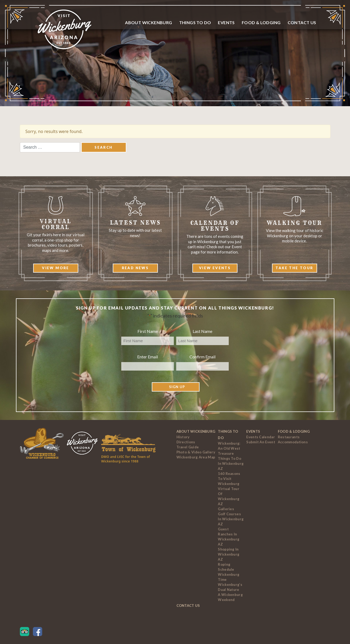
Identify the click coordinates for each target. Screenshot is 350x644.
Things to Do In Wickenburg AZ (231, 463)
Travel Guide (188, 447)
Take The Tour (294, 268)
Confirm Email (202, 357)
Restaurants (289, 437)
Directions (186, 442)
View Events (215, 268)
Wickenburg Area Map (196, 457)
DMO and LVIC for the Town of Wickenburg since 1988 (126, 459)
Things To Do (195, 22)
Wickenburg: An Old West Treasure (229, 448)
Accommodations (293, 442)
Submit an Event (261, 442)
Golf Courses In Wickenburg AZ (231, 519)
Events (226, 22)
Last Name (202, 331)
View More (56, 268)
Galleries (226, 509)
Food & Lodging (261, 22)
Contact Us (302, 22)
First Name (148, 331)
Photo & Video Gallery (196, 452)
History (183, 437)
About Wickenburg (148, 22)
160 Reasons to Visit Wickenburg (229, 479)
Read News (135, 268)
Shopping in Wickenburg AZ (229, 554)
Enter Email (148, 357)
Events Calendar (261, 437)
